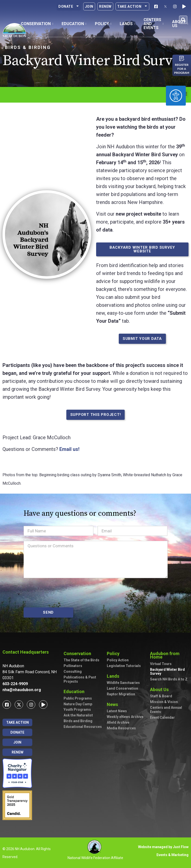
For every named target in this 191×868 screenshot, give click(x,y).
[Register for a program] (182, 58)
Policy (114, 653)
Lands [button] (127, 24)
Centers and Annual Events (166, 710)
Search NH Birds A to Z (169, 679)
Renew (105, 6)
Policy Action (118, 660)
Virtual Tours (161, 664)
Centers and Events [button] (154, 24)
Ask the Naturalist (78, 715)
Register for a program (182, 69)
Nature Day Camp (78, 704)
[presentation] (61, 593)
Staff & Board (161, 696)
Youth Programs (77, 710)
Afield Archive (118, 722)
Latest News (117, 711)
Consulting (73, 671)
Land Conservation (122, 688)
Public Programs (78, 698)
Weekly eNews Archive (125, 717)
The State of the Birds (81, 660)
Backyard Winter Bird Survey (167, 672)
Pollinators (73, 666)
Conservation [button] (37, 24)
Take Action (132, 6)
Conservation (79, 653)
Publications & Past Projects (80, 679)
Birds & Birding (28, 47)
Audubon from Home (169, 655)
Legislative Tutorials (124, 666)
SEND (48, 612)
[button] (183, 20)
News (114, 704)
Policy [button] (103, 24)
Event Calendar (162, 717)
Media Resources (121, 728)
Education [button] (74, 24)
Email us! (69, 449)
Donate (69, 6)
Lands (114, 676)
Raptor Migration (121, 694)
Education (75, 691)
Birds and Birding (78, 721)
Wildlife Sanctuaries (123, 683)
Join (89, 6)
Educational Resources (83, 727)
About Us (161, 690)
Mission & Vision (164, 702)
